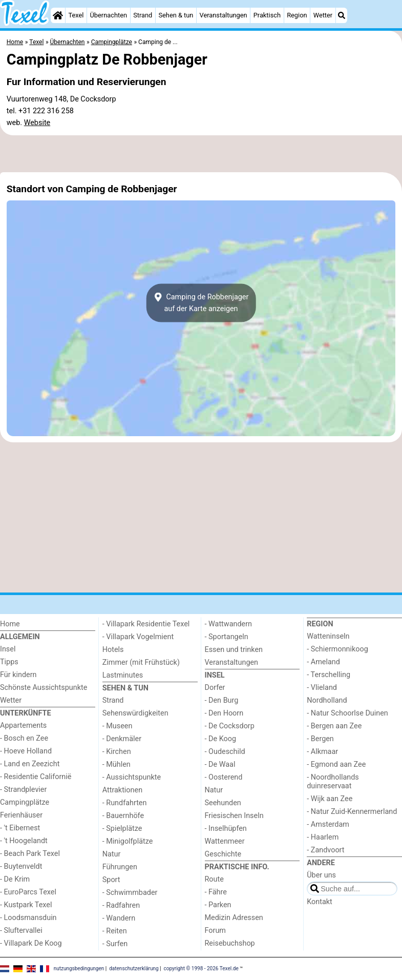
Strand (143, 15)
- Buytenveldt (21, 866)
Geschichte (223, 854)
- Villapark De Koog (31, 943)
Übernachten (109, 15)
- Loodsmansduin (28, 918)
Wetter (323, 15)
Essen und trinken (234, 650)
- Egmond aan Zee (336, 764)
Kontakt (320, 902)
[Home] (58, 15)
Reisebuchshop (230, 943)
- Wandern (119, 918)
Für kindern (18, 675)
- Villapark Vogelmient (138, 637)
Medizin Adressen (234, 918)
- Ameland (323, 662)
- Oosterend (224, 777)
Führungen (120, 867)
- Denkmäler (122, 739)
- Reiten (115, 931)
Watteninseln (328, 636)
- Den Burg (222, 700)
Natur (112, 854)
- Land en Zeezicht (30, 764)
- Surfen (115, 944)
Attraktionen (122, 790)
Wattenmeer (225, 841)
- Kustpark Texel (26, 905)
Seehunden (223, 803)
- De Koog (221, 739)
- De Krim (15, 879)
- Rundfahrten (125, 803)
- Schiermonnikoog (337, 649)
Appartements (23, 726)
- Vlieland (322, 688)
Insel (8, 649)
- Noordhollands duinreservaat (333, 782)
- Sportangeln (227, 637)
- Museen (118, 726)
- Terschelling (329, 675)
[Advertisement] (201, 154)
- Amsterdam (328, 824)
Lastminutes (123, 675)
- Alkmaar (322, 752)
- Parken (218, 905)
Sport (111, 880)
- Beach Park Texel (30, 854)
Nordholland (327, 700)
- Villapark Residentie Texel (146, 624)
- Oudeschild (225, 752)
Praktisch (267, 15)
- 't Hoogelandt (24, 841)
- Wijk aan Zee (330, 799)
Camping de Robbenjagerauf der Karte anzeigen (201, 303)
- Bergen (320, 739)
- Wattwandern (229, 624)
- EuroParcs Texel (28, 892)
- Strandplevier (23, 790)
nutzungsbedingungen (79, 968)
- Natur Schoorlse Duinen (347, 713)
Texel (76, 15)
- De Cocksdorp (230, 726)
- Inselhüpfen (226, 829)
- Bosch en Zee (24, 738)
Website (37, 123)
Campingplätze (25, 802)
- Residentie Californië (36, 777)
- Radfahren (121, 905)
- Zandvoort (325, 850)
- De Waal (220, 764)
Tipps (9, 662)
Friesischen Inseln (234, 816)
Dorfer (215, 688)
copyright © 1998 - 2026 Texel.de (201, 968)
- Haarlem (323, 837)
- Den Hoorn (224, 713)
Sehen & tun (176, 15)
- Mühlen (117, 764)
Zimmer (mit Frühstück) (141, 662)
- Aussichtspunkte (132, 777)
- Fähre (216, 892)
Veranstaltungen (224, 15)
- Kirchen (117, 752)
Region (297, 15)
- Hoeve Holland (26, 751)
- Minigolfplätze (128, 841)
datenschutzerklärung (134, 968)
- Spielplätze (122, 829)
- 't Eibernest (20, 828)
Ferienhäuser (21, 815)
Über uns (321, 875)
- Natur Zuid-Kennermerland (352, 812)
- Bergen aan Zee (334, 726)
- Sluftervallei (21, 931)
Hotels (113, 650)
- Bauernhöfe (123, 816)
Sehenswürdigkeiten (135, 713)
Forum (215, 931)
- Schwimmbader (130, 893)
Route (214, 879)
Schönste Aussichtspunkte (44, 688)
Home (10, 624)
